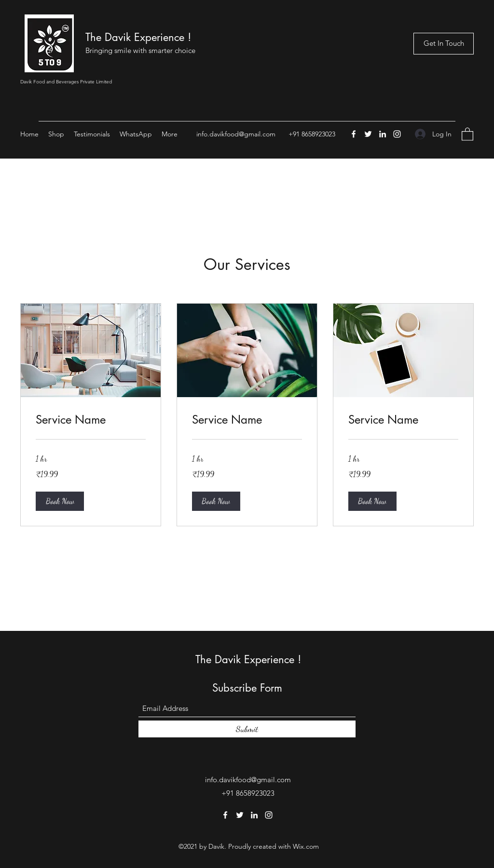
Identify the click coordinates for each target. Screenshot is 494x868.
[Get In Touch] (444, 44)
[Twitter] (368, 134)
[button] (467, 134)
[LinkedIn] (383, 134)
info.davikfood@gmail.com (236, 134)
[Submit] (247, 729)
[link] (91, 420)
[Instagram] (397, 134)
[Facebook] (354, 134)
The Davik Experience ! (138, 37)
